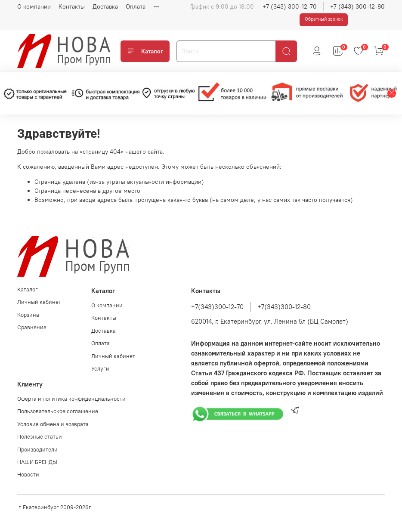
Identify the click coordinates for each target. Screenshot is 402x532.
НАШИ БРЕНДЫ (37, 462)
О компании (34, 6)
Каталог (145, 51)
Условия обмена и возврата (53, 424)
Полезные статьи (40, 437)
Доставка (105, 6)
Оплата (136, 6)
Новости (28, 475)
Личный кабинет (39, 302)
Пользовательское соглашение (58, 411)
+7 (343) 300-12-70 (290, 6)
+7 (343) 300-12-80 (357, 6)
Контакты (72, 6)
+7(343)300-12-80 (284, 307)
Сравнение (32, 327)
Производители (37, 450)
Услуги (100, 369)
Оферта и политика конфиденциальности (71, 399)
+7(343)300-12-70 (217, 307)
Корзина (28, 315)
